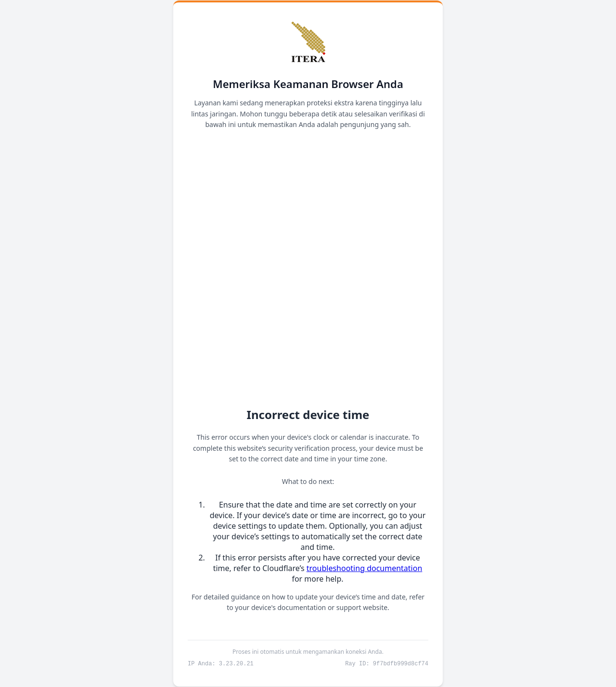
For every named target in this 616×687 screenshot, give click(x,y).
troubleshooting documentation (365, 568)
